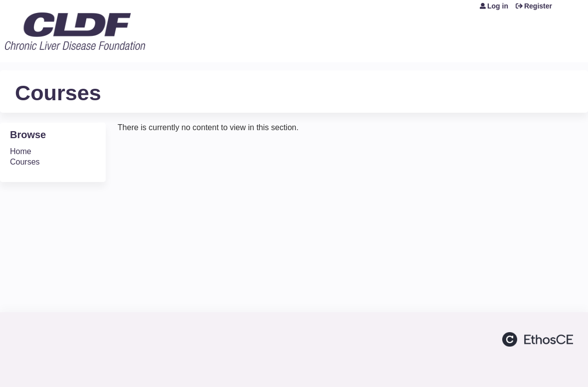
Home (21, 151)
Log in (498, 6)
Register (538, 6)
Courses (25, 162)
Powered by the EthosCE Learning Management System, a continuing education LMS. (538, 339)
